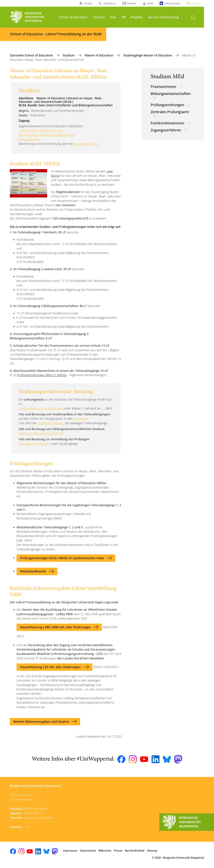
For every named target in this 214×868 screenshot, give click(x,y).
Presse (118, 851)
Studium (99, 17)
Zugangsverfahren (86, 144)
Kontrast (88, 3)
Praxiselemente (29, 139)
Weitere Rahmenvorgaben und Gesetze (41, 722)
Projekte (137, 17)
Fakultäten (81, 419)
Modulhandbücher (33, 571)
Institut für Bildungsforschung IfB (41, 433)
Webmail (131, 3)
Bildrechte (105, 851)
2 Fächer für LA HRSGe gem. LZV (41, 130)
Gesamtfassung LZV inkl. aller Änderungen (51, 667)
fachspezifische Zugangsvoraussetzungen (47, 135)
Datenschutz (88, 851)
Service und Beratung (163, 17)
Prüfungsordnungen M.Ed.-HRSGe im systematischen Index (62, 558)
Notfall (150, 3)
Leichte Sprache (172, 3)
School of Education (73, 17)
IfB (124, 17)
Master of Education (99, 55)
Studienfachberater (51, 423)
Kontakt (16, 827)
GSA (113, 17)
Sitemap (152, 851)
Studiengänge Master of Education (148, 55)
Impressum (70, 851)
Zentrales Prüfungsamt (34, 444)
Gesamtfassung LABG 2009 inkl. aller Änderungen (55, 627)
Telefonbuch (110, 3)
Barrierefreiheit (135, 851)
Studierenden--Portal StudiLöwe (41, 408)
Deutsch (197, 3)
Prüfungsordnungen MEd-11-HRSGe (42, 375)
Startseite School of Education (32, 55)
